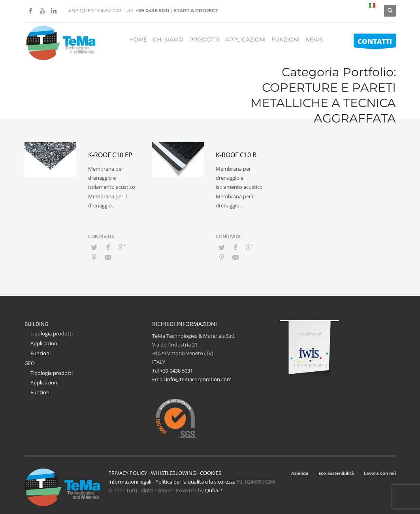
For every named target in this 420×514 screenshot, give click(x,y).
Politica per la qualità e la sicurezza (196, 482)
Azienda (300, 473)
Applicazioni (44, 343)
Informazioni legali (130, 482)
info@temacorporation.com (199, 379)
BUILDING (36, 324)
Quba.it (214, 490)
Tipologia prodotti (52, 333)
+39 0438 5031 (153, 10)
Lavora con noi (380, 473)
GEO (30, 363)
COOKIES (211, 473)
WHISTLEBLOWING (173, 473)
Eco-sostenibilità (336, 473)
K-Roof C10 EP (110, 155)
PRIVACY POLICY (128, 473)
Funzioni (40, 353)
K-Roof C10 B (236, 155)
